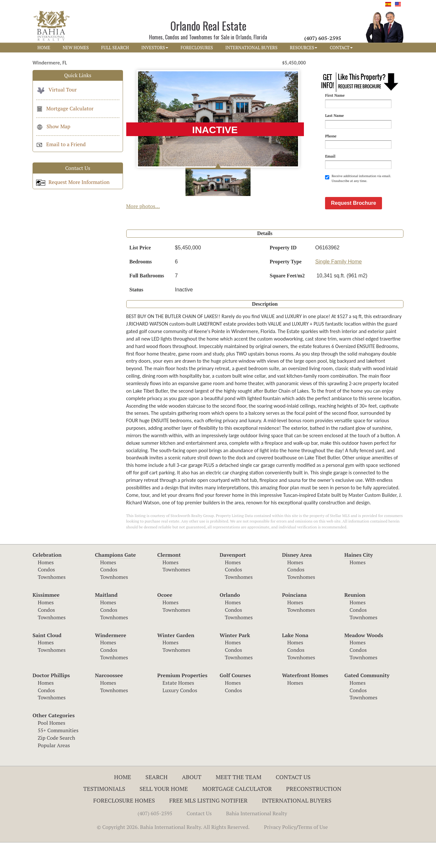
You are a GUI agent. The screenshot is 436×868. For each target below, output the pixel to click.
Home (123, 802)
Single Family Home (339, 287)
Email (330, 156)
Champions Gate (116, 580)
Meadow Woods (364, 661)
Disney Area (297, 580)
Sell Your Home (164, 814)
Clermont (169, 580)
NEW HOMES (75, 48)
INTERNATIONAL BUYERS (252, 48)
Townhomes (52, 602)
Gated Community (367, 701)
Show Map (53, 126)
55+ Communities (58, 756)
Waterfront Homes (305, 701)
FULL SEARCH (115, 48)
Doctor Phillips (51, 701)
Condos (46, 595)
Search (157, 802)
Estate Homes (178, 708)
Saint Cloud (47, 661)
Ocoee (165, 620)
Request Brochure (354, 228)
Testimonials (104, 814)
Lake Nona (295, 661)
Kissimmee (46, 620)
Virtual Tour (56, 90)
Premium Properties (182, 701)
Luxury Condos (180, 716)
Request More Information (73, 182)
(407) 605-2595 (155, 839)
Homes (46, 588)
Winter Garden (176, 661)
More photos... (143, 206)
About (192, 802)
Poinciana (294, 620)
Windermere (111, 661)
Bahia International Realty (257, 839)
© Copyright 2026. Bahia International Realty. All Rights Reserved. (173, 852)
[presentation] (375, 199)
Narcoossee (109, 701)
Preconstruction (314, 814)
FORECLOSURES (197, 48)
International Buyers (297, 826)
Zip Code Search (56, 763)
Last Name (334, 115)
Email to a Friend (61, 144)
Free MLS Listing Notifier (208, 826)
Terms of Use (313, 852)
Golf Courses (235, 701)
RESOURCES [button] (304, 48)
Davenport (233, 580)
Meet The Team (239, 802)
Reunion (355, 620)
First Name (335, 95)
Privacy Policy (280, 852)
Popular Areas (54, 771)
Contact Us (293, 802)
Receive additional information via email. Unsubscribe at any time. (358, 178)
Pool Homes (52, 748)
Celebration (47, 580)
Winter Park (235, 661)
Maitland (106, 620)
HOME (44, 48)
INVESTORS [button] (155, 48)
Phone (331, 136)
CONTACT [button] (341, 48)
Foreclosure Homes (124, 826)
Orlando (230, 620)
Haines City (358, 580)
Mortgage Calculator (65, 108)
